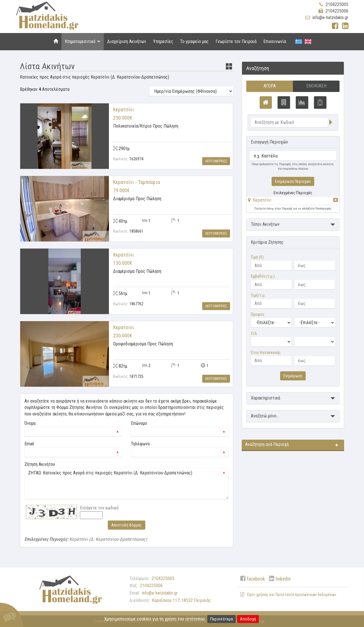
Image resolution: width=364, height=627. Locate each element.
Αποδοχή (248, 619)
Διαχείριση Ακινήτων (127, 41)
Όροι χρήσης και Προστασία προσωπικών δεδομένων (292, 595)
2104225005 (337, 4)
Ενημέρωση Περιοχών (293, 181)
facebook (256, 579)
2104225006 (337, 11)
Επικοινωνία (275, 41)
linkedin (283, 579)
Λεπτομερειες (216, 161)
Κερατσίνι (262, 200)
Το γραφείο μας (194, 41)
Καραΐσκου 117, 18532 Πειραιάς (181, 600)
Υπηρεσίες (163, 41)
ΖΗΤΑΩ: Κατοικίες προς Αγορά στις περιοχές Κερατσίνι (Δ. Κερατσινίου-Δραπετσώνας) (127, 483)
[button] (260, 200)
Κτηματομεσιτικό (83, 41)
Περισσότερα (222, 619)
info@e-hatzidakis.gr (330, 18)
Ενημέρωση (293, 376)
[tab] (293, 201)
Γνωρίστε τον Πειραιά (236, 41)
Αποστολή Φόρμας (127, 525)
